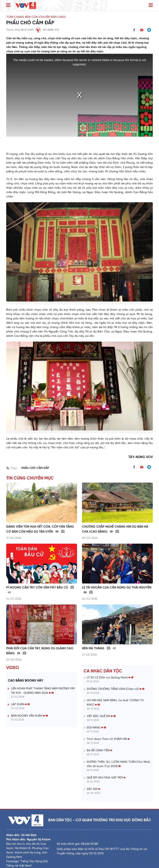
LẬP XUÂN (20, 704)
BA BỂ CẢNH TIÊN (99, 751)
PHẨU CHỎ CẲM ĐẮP (35, 468)
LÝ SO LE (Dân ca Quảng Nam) (110, 678)
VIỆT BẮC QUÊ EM (101, 716)
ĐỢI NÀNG (96, 728)
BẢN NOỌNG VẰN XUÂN (29, 716)
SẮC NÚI (93, 789)
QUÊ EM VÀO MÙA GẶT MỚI (106, 778)
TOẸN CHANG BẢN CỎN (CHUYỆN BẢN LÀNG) (36, 17)
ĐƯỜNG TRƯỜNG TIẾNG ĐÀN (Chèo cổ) (116, 689)
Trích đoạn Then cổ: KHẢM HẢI (108, 739)
